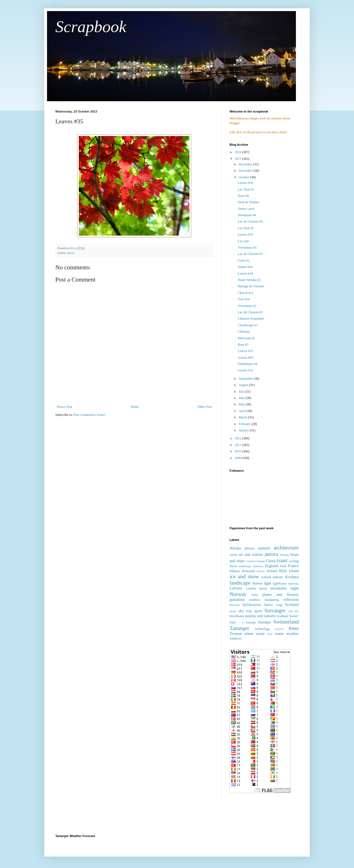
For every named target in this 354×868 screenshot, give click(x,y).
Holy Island (289, 571)
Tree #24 (244, 299)
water (279, 634)
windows (235, 638)
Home (135, 407)
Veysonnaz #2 (247, 306)
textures (279, 629)
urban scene (254, 634)
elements (258, 566)
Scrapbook (91, 27)
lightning (293, 583)
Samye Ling (273, 605)
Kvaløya (292, 577)
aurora (271, 554)
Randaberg (272, 600)
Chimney (244, 332)
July (242, 392)
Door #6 (243, 196)
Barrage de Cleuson (251, 286)
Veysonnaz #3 (247, 247)
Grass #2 (244, 260)
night (295, 588)
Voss (270, 634)
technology (262, 629)
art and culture (251, 554)
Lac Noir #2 (246, 228)
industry (278, 577)
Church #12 (246, 293)
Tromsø (236, 634)
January (244, 430)
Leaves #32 (245, 370)
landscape (240, 583)
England (272, 566)
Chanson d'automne (251, 319)
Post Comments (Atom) (89, 415)
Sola (249, 611)
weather (292, 634)
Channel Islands (256, 561)
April (243, 411)
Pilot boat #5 (246, 338)
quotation (237, 599)
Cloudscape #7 (248, 325)
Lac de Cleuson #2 (250, 312)
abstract (250, 548)
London (251, 588)
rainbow (255, 600)
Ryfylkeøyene (252, 605)
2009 (239, 458)
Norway (238, 594)
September (246, 379)
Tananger (239, 628)
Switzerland (286, 622)
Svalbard (283, 616)
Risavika (235, 605)
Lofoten (236, 588)
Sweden (264, 622)
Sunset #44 (245, 267)
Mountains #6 (247, 215)
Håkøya (235, 571)
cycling (294, 561)
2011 (239, 445)
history (261, 571)
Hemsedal (248, 571)
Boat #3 (243, 345)
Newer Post (64, 407)
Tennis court (246, 209)
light (267, 583)
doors (233, 566)
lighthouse (280, 583)
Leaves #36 (245, 183)
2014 (239, 152)
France (293, 566)
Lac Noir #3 (246, 189)
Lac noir (243, 241)
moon (263, 588)
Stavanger (275, 610)
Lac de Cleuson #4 (250, 221)
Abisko (235, 548)
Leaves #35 (245, 234)
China (270, 561)
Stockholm (237, 616)
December (246, 164)
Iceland (266, 577)
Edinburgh (245, 566)
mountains (279, 588)
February (245, 424)
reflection (291, 599)
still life (293, 611)
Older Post (205, 407)
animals (264, 548)
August (244, 385)
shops (233, 611)
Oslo (255, 595)
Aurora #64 (245, 358)
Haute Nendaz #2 (249, 280)
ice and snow (244, 576)
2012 (239, 438)
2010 (239, 451)
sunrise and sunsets (260, 616)
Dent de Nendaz (248, 202)
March (243, 417)
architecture (286, 548)
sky (241, 611)
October (244, 177)
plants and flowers (280, 595)
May (242, 404)
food (283, 566)
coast (282, 560)
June (242, 398)
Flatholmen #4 (248, 364)
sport (258, 611)
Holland (272, 571)
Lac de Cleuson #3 (250, 254)
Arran (233, 555)
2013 (239, 159)
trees (294, 628)
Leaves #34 (245, 273)
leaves (71, 253)
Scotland (292, 604)
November (246, 171)
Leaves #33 (245, 351)
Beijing (285, 555)
